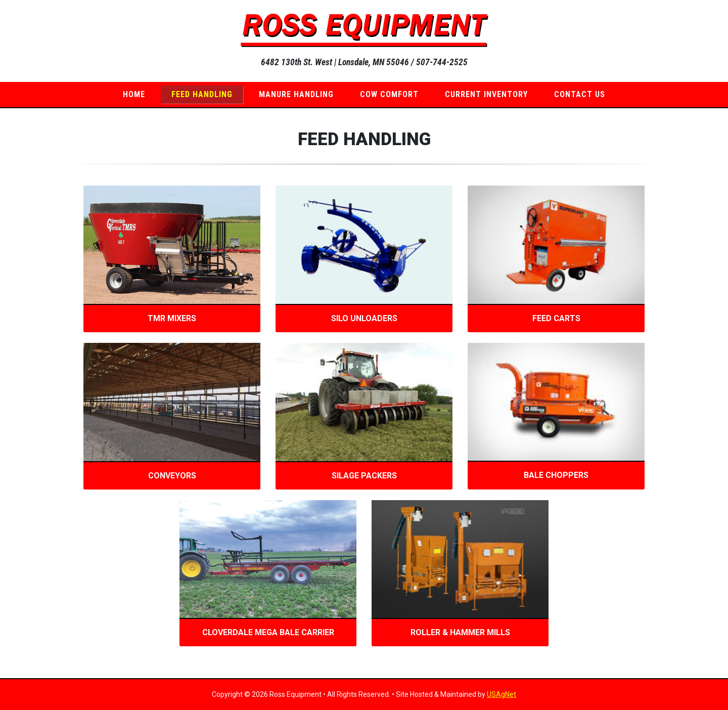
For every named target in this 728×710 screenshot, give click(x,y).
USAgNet (502, 694)
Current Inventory (486, 94)
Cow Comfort (389, 94)
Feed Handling (202, 94)
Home (134, 94)
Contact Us (580, 94)
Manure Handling (296, 94)
